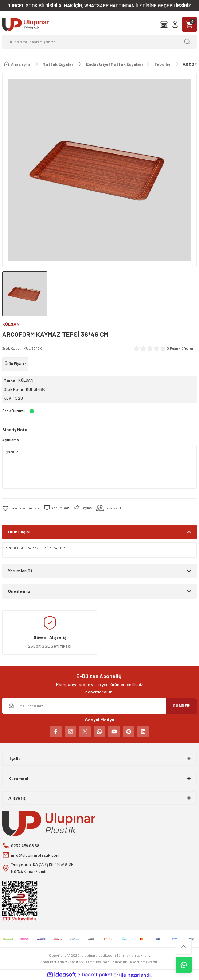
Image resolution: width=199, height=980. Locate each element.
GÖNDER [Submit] (181, 705)
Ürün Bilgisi (19, 532)
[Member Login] (175, 24)
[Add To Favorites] (21, 508)
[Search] (99, 42)
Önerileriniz (19, 591)
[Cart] (190, 24)
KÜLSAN (26, 380)
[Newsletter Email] (99, 706)
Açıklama (11, 440)
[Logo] (26, 25)
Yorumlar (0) (20, 571)
